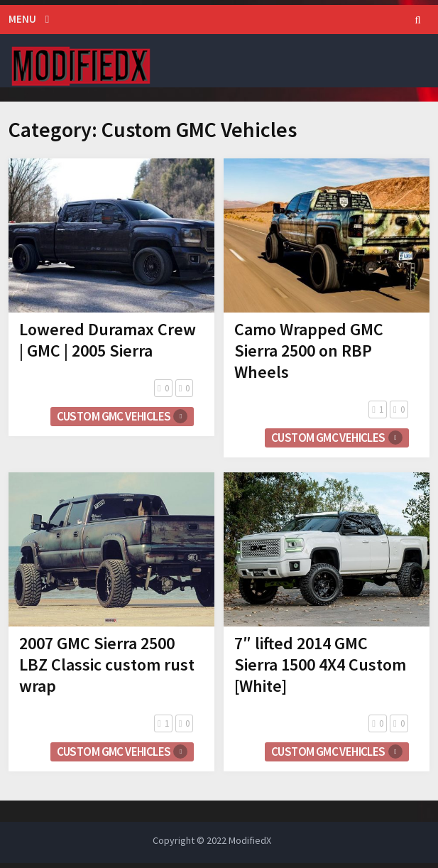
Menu (22, 19)
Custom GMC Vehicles (114, 416)
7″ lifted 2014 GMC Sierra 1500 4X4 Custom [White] (320, 664)
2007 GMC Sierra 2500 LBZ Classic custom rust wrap (107, 664)
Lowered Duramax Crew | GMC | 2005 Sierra (108, 340)
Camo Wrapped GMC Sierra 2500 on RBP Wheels (309, 351)
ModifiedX (250, 840)
